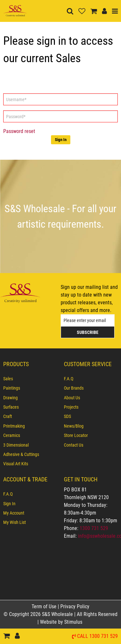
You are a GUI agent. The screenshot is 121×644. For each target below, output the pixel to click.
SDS (67, 416)
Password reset (19, 131)
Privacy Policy (75, 606)
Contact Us (74, 445)
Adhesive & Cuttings (21, 454)
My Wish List (15, 522)
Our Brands (74, 388)
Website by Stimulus (62, 622)
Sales (8, 379)
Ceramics (12, 435)
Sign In (61, 140)
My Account (14, 513)
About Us (72, 398)
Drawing (10, 398)
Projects (71, 407)
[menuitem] (30, 379)
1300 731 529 (94, 528)
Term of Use (45, 606)
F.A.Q (69, 379)
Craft (8, 416)
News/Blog (74, 426)
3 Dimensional (16, 445)
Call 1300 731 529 (97, 636)
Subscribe (88, 332)
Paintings (12, 388)
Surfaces (11, 407)
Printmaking (14, 426)
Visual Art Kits (16, 464)
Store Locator (76, 435)
